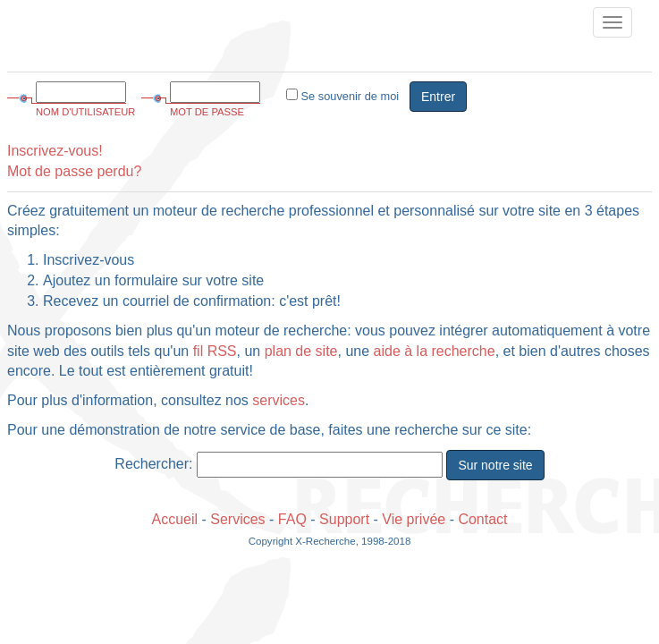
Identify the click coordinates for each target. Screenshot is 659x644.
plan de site (301, 351)
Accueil (174, 519)
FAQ (292, 519)
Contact (482, 519)
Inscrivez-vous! (55, 151)
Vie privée (414, 519)
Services (237, 519)
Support (344, 519)
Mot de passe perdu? (74, 171)
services (279, 400)
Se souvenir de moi (342, 96)
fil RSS (215, 351)
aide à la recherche (435, 351)
